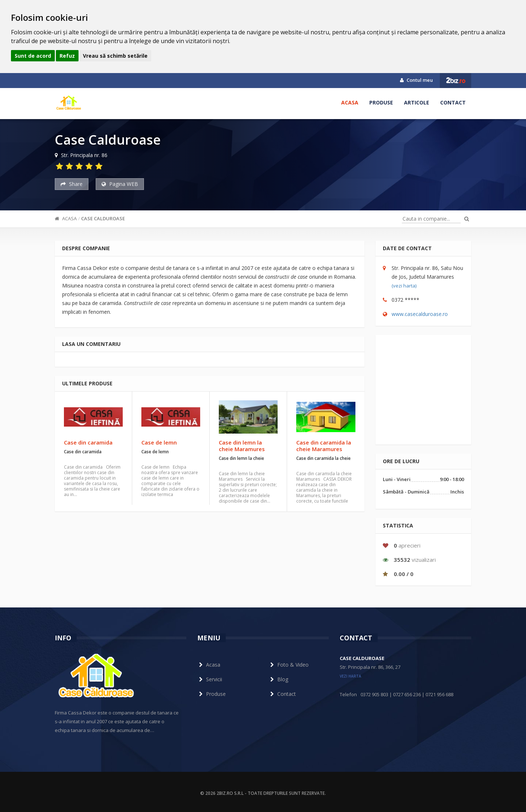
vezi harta (350, 676)
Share (72, 184)
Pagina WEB (120, 184)
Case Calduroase (103, 218)
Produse (381, 102)
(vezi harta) (404, 286)
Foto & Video (289, 665)
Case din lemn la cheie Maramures (242, 446)
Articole (417, 102)
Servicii (210, 679)
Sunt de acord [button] (33, 56)
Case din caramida (88, 442)
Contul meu (416, 80)
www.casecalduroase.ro (420, 314)
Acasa (350, 102)
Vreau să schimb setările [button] (115, 56)
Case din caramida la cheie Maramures (324, 446)
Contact (453, 102)
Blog (278, 679)
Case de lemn (159, 442)
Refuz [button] (67, 56)
